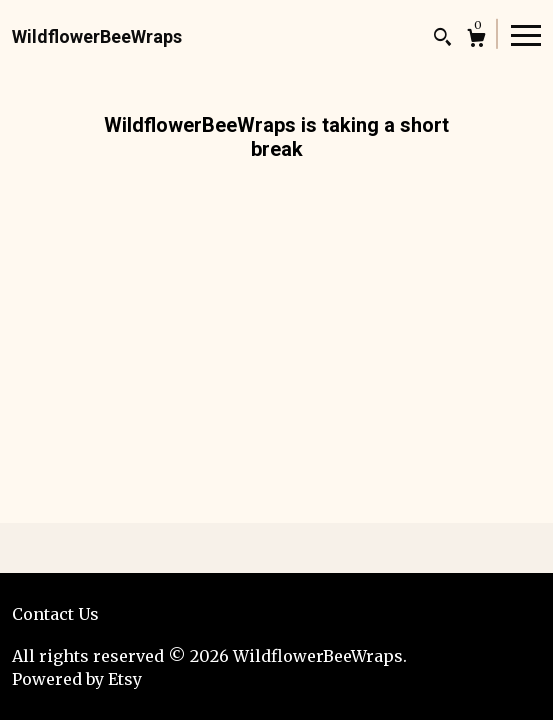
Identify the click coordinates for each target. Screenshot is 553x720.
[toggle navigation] (526, 34)
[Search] (442, 39)
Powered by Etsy (77, 679)
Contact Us (55, 614)
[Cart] (476, 40)
